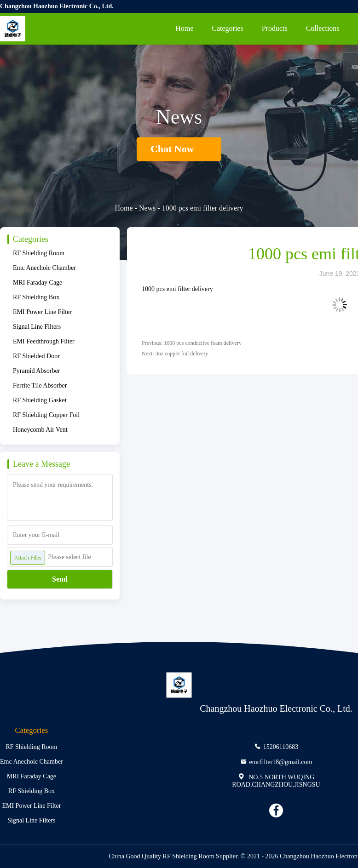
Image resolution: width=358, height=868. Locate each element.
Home (184, 28)
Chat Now (179, 149)
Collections (323, 28)
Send (60, 579)
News (147, 208)
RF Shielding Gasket (40, 400)
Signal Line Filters (37, 327)
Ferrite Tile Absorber (40, 385)
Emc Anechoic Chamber (44, 268)
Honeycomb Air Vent (40, 430)
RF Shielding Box (36, 297)
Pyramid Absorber (36, 371)
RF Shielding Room (39, 253)
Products (275, 28)
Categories (227, 28)
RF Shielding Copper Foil (46, 415)
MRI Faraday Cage (38, 283)
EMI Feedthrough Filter (44, 341)
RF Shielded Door (36, 356)
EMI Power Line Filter (42, 312)
